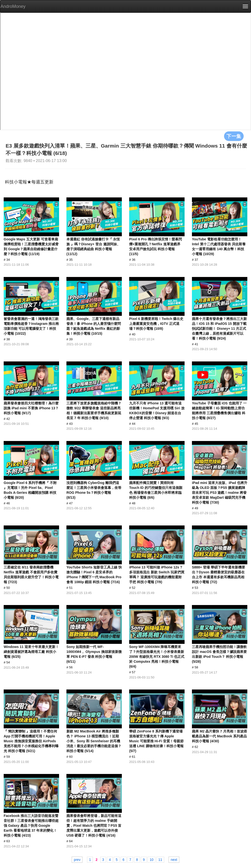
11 (160, 860)
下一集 (234, 136)
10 (151, 860)
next (174, 860)
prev (77, 860)
